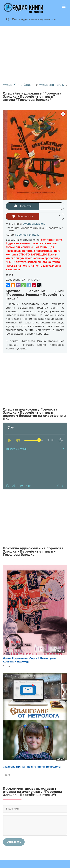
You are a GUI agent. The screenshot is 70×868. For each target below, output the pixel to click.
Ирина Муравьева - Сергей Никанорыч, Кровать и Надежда (30, 660)
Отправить (14, 842)
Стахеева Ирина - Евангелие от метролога (32, 767)
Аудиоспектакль (34, 224)
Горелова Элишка (27, 235)
